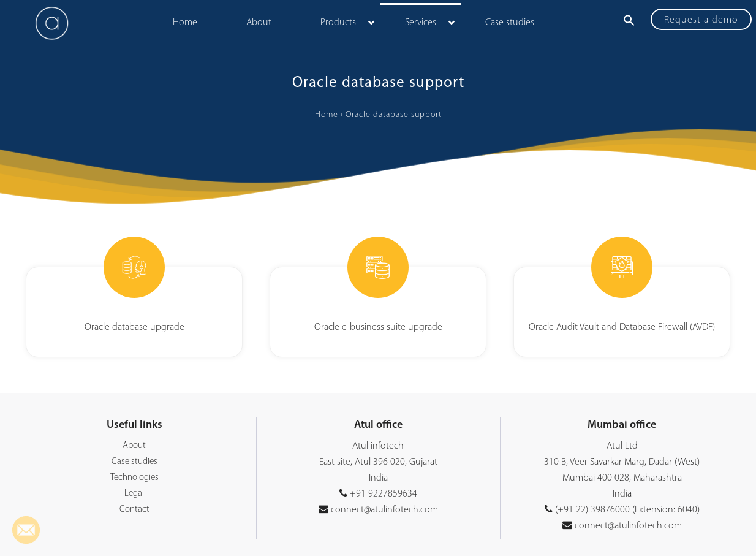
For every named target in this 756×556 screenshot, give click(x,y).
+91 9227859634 (384, 494)
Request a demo (701, 20)
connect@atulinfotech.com (383, 510)
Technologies (134, 478)
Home (327, 115)
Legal (134, 494)
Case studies (134, 462)
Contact (134, 510)
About (134, 446)
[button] (629, 21)
